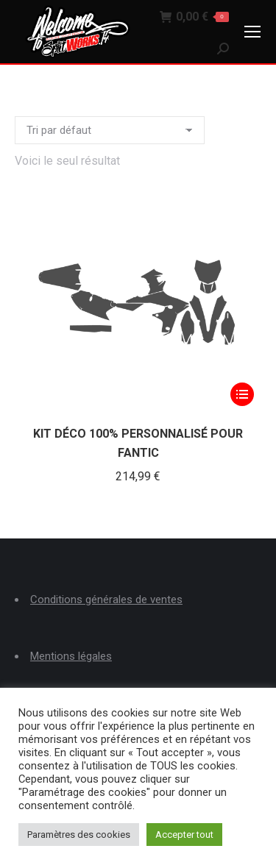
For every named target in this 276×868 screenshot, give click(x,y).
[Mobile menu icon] (252, 32)
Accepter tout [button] (184, 835)
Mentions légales (71, 656)
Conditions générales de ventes (106, 600)
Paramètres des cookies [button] (79, 835)
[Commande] (110, 130)
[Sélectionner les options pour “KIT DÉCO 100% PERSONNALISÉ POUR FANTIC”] (242, 394)
